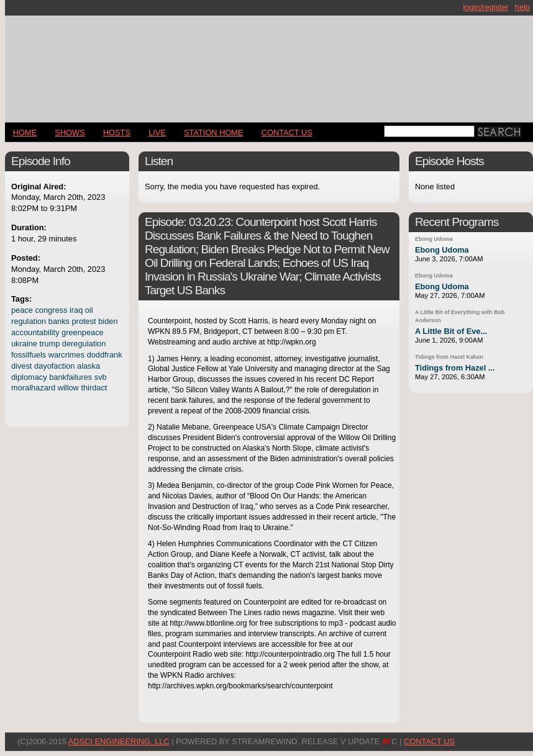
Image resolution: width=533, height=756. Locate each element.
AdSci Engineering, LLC (119, 741)
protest (84, 321)
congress (51, 310)
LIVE (157, 133)
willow (68, 388)
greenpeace (83, 332)
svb (101, 377)
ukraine (24, 344)
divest (21, 366)
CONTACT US (287, 133)
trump (50, 344)
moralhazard (33, 388)
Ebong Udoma (434, 239)
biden (108, 321)
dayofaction (54, 366)
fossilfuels (29, 355)
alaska (89, 366)
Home (25, 133)
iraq (76, 310)
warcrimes (66, 355)
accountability (35, 332)
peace (22, 310)
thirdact (94, 388)
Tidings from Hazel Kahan (449, 357)
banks (59, 321)
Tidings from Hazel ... (455, 368)
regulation (29, 321)
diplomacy (29, 377)
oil (89, 310)
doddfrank (105, 355)
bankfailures (71, 377)
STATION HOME (214, 133)
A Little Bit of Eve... (451, 331)
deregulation (84, 344)
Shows (70, 133)
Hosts (117, 133)
